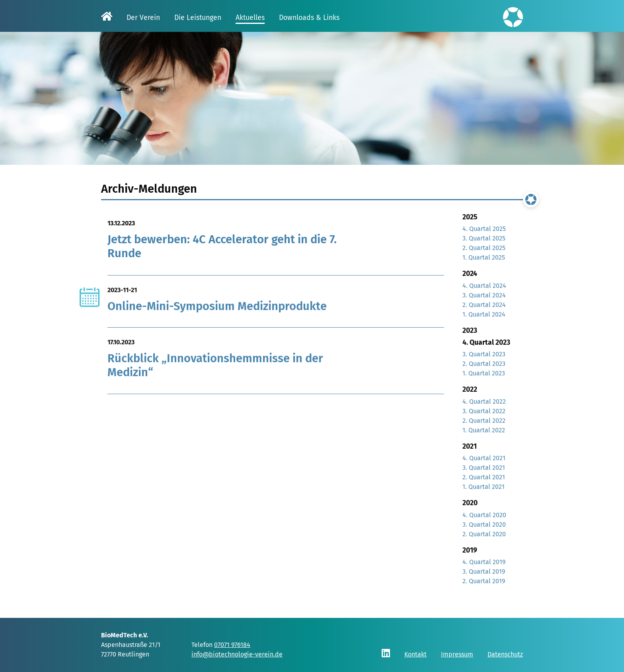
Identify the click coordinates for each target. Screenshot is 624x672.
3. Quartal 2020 (484, 525)
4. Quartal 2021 (484, 458)
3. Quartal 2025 (484, 238)
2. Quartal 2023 (484, 364)
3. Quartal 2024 (484, 295)
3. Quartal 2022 (484, 411)
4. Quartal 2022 (484, 401)
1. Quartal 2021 (484, 487)
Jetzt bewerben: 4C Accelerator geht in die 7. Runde (222, 246)
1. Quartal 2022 (484, 430)
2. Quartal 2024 (484, 305)
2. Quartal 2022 (484, 421)
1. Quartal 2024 (484, 314)
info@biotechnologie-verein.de (237, 654)
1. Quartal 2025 (484, 257)
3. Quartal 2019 (484, 571)
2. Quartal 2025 (484, 248)
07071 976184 (232, 645)
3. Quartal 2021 (484, 468)
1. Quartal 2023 (484, 373)
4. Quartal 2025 (484, 229)
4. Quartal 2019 (484, 562)
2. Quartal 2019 (484, 581)
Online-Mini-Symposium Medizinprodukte (217, 309)
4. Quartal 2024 (484, 286)
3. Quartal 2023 (484, 354)
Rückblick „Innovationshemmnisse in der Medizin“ (215, 369)
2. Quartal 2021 (484, 477)
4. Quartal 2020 (484, 515)
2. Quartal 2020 (484, 534)
